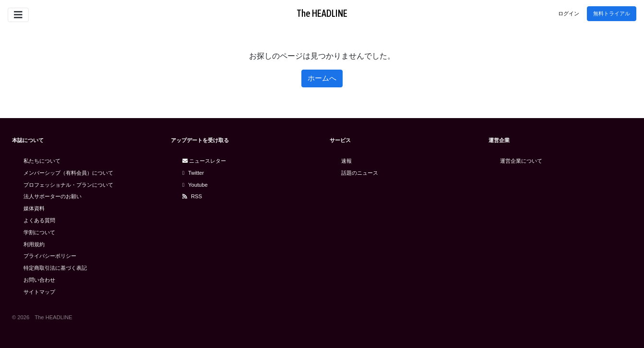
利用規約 (34, 244)
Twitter (193, 173)
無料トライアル (612, 13)
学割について (39, 232)
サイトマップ (39, 292)
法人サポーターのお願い (53, 196)
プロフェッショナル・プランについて (68, 185)
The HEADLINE (322, 13)
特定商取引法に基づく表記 (55, 268)
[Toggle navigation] (18, 15)
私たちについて (42, 161)
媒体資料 (34, 208)
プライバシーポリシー (50, 256)
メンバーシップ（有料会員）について (68, 173)
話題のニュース (360, 173)
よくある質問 (39, 220)
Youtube (195, 185)
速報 (346, 161)
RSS (192, 196)
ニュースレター (204, 161)
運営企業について (521, 161)
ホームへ (322, 78)
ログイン (569, 13)
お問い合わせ (39, 280)
